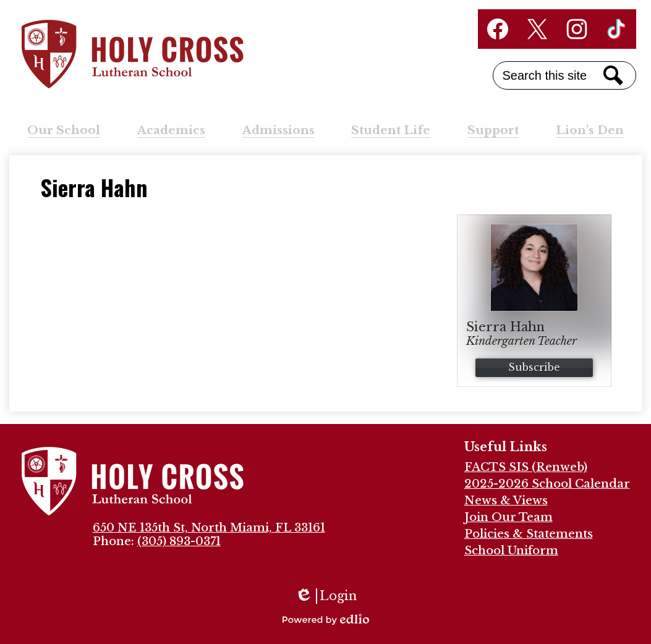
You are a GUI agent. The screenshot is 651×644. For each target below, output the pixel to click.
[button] (63, 130)
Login (326, 596)
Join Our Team (508, 517)
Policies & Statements (529, 534)
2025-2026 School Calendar (547, 484)
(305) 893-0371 (179, 541)
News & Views (506, 501)
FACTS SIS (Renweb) (526, 467)
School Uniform (511, 551)
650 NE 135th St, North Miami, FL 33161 (209, 528)
